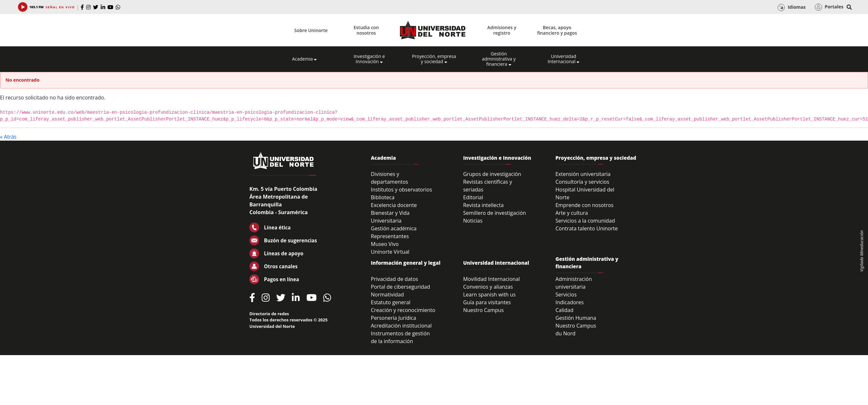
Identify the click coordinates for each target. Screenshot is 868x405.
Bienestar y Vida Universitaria (390, 217)
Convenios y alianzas (488, 287)
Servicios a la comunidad (585, 221)
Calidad (565, 310)
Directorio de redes (269, 314)
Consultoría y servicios (582, 182)
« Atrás (8, 137)
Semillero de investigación (495, 213)
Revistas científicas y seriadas (488, 186)
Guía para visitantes (487, 302)
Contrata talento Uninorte (587, 228)
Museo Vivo (385, 244)
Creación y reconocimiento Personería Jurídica (403, 314)
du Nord (565, 333)
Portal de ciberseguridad (400, 287)
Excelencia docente (394, 205)
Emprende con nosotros (584, 205)
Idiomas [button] (792, 7)
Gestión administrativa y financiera (499, 59)
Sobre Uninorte (311, 30)
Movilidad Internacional (491, 279)
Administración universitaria (574, 283)
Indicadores (570, 302)
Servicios (566, 295)
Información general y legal (406, 263)
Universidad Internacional (564, 59)
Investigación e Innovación (369, 59)
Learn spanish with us (489, 295)
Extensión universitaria (583, 174)
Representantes (390, 236)
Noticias (473, 221)
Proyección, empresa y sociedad (434, 59)
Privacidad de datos (394, 279)
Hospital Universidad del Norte (585, 193)
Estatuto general (391, 302)
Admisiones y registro (502, 30)
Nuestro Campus (484, 310)
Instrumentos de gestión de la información (400, 337)
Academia (305, 59)
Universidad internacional (496, 263)
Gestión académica (394, 228)
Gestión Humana (576, 318)
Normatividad (387, 295)
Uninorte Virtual (390, 252)
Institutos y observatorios (401, 190)
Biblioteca (383, 197)
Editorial (473, 197)
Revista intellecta (483, 205)
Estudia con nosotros (366, 30)
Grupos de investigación (492, 174)
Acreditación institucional (401, 326)
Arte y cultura (572, 213)
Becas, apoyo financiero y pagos (557, 30)
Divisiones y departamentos (389, 178)
